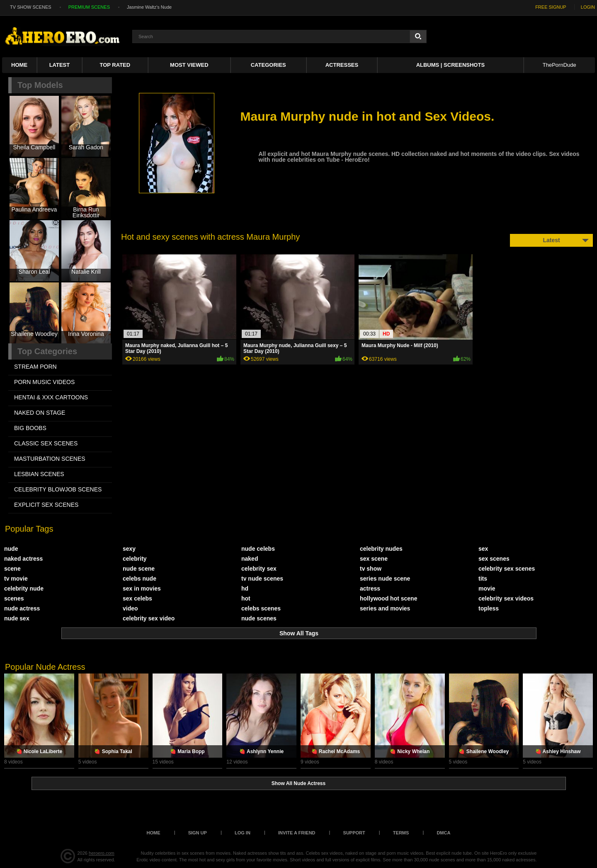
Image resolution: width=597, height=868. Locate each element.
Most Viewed (189, 65)
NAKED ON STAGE (40, 413)
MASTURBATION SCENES (50, 459)
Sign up (198, 833)
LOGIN (588, 7)
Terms (401, 833)
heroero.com (102, 853)
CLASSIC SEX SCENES (46, 443)
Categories (268, 65)
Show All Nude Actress (298, 783)
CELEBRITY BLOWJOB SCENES (58, 489)
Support (354, 833)
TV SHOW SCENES (31, 7)
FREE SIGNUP (551, 7)
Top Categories (47, 351)
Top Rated (115, 65)
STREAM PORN (35, 367)
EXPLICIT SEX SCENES (46, 505)
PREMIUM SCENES (89, 7)
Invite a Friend (297, 833)
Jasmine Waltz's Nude (149, 7)
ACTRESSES (342, 65)
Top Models (40, 85)
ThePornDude (559, 65)
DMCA (443, 833)
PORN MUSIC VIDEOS (44, 382)
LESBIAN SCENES (39, 474)
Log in (243, 833)
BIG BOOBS (30, 428)
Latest (60, 65)
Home (19, 65)
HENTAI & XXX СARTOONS (51, 397)
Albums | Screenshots (450, 65)
